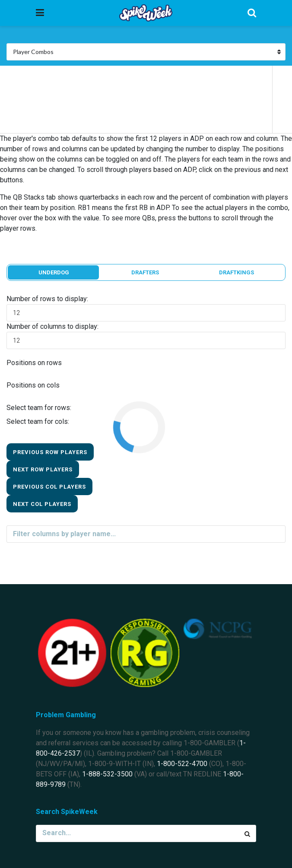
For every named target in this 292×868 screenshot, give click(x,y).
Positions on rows (34, 363)
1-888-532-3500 (107, 774)
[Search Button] (248, 833)
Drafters (145, 272)
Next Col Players (42, 504)
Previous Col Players (49, 487)
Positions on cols (33, 385)
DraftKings (236, 272)
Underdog (54, 272)
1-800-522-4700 (182, 764)
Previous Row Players (50, 452)
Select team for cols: (38, 421)
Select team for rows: (39, 408)
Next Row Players (43, 469)
